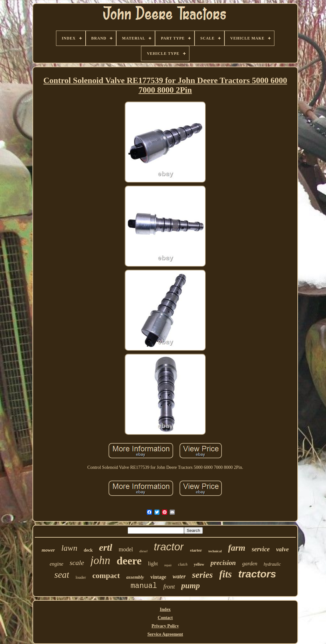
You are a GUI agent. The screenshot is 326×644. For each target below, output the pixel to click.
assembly (135, 577)
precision (223, 563)
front (169, 587)
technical (215, 551)
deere (129, 561)
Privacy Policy (165, 626)
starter (196, 550)
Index (165, 609)
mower (48, 550)
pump (190, 586)
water (179, 576)
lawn (69, 548)
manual (144, 586)
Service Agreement (165, 634)
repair (168, 565)
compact (106, 576)
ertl (106, 547)
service (261, 549)
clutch (183, 564)
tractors (257, 574)
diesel (144, 551)
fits (226, 574)
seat (62, 575)
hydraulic (272, 564)
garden (250, 564)
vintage (158, 577)
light (153, 564)
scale (77, 563)
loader (81, 577)
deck (88, 550)
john (100, 560)
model (126, 549)
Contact (165, 618)
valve (282, 549)
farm (237, 548)
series (202, 575)
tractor (169, 547)
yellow (199, 564)
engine (57, 564)
